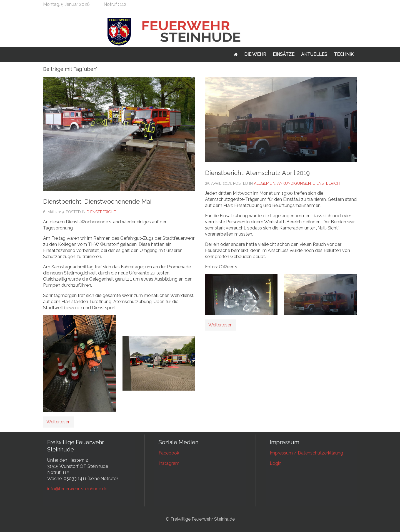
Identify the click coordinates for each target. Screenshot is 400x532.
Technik (344, 54)
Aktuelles (314, 54)
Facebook (169, 453)
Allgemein (265, 183)
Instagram (169, 463)
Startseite (236, 54)
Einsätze (284, 54)
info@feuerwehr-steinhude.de (77, 489)
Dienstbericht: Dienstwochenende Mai (97, 201)
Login (276, 463)
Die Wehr (255, 54)
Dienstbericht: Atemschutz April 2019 (257, 173)
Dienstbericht (101, 212)
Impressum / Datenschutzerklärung (306, 453)
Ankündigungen (294, 183)
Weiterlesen (58, 422)
